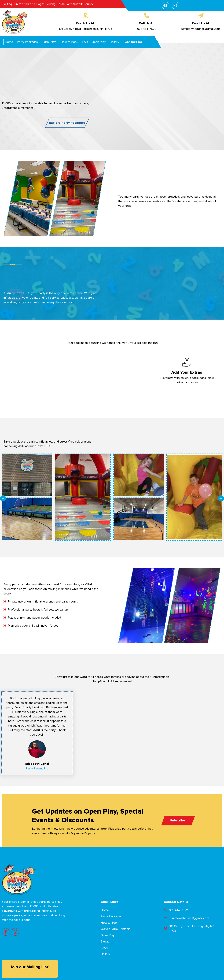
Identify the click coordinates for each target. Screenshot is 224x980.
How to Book (69, 42)
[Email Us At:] (201, 16)
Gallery (114, 42)
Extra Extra (49, 42)
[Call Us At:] (147, 16)
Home (9, 42)
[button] (3, 498)
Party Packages (27, 42)
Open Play (99, 42)
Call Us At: (147, 23)
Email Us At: (201, 23)
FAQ (85, 42)
